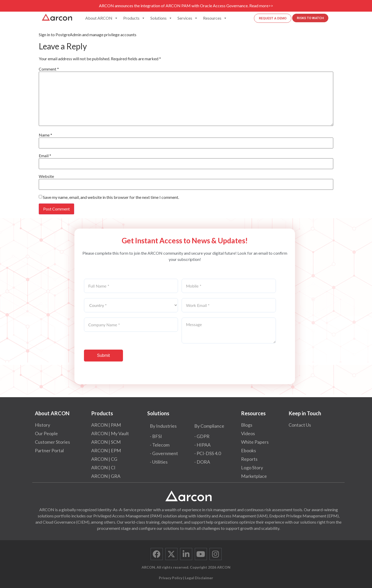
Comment (49, 69)
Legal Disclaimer (199, 578)
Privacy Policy (171, 578)
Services (188, 18)
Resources (215, 18)
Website (46, 176)
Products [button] (134, 18)
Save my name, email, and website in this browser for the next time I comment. (111, 197)
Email (45, 156)
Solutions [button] (161, 18)
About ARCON (102, 18)
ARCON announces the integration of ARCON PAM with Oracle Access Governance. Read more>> (186, 6)
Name (45, 135)
